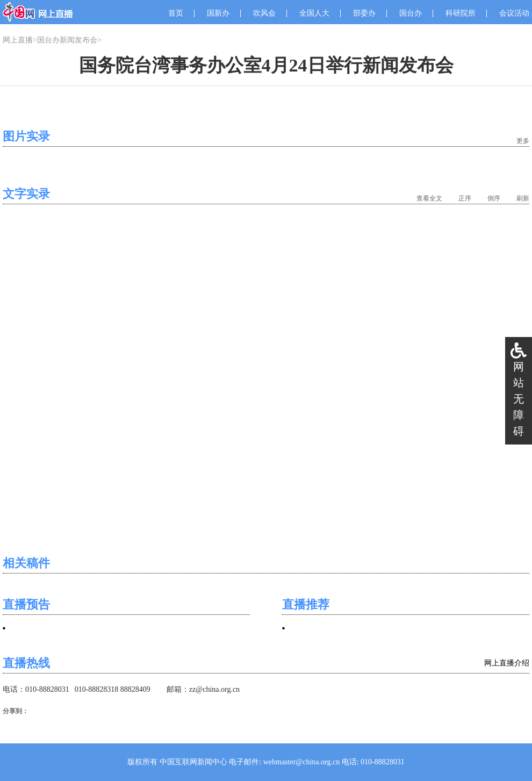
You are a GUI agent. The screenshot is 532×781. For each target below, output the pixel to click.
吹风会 (264, 13)
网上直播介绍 (507, 663)
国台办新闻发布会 (67, 40)
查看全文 (429, 198)
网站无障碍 (519, 399)
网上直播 (18, 40)
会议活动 (514, 13)
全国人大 (314, 13)
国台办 (411, 13)
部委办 (364, 13)
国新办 (218, 13)
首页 (176, 13)
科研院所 (461, 13)
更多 (523, 141)
